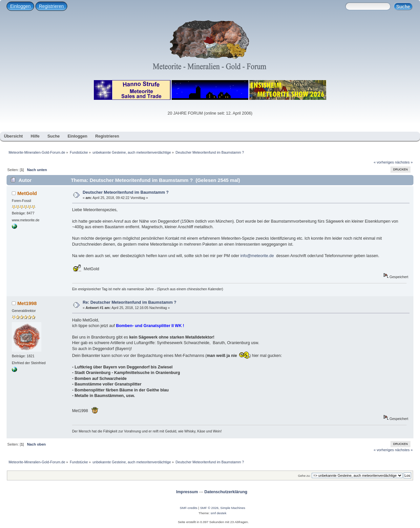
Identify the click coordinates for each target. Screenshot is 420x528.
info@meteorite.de (257, 256)
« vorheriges (384, 162)
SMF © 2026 (209, 508)
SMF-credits (189, 508)
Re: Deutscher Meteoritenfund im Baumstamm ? (129, 302)
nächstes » (404, 162)
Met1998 (27, 303)
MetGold (27, 193)
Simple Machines (233, 508)
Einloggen (20, 6)
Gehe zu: (304, 476)
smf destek (219, 513)
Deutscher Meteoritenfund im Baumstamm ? (126, 192)
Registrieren (51, 6)
